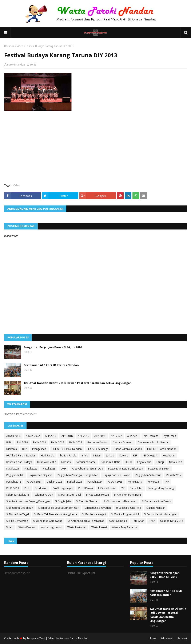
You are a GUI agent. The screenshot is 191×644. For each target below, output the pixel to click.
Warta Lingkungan (51, 527)
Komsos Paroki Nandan (74, 638)
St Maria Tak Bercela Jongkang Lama (55, 514)
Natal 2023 (49, 469)
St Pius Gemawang (17, 521)
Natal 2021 (13, 469)
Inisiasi (97, 455)
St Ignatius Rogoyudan (98, 508)
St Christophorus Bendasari (120, 501)
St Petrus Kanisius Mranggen (161, 514)
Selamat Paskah (44, 495)
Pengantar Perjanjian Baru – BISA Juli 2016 (53, 347)
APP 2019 (83, 436)
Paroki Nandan (16, 65)
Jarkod (110, 455)
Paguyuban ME (15, 475)
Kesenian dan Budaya (19, 462)
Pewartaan (154, 482)
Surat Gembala (118, 521)
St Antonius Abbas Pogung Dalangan (28, 501)
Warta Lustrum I (77, 527)
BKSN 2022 (76, 442)
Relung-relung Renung (161, 488)
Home (153, 638)
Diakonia (12, 449)
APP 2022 (116, 436)
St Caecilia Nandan (87, 501)
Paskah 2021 (34, 482)
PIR (167, 482)
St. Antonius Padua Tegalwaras (86, 521)
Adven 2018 (13, 436)
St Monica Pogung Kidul (125, 514)
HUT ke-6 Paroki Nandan (162, 449)
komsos (66, 462)
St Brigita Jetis (63, 501)
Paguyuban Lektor (159, 469)
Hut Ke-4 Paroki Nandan (128, 449)
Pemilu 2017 (135, 482)
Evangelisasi (39, 449)
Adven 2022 (33, 436)
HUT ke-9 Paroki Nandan (21, 455)
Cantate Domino (123, 442)
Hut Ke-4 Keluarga (98, 449)
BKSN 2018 (39, 442)
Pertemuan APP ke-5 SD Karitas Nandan (51, 365)
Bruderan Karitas (98, 442)
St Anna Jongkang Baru (128, 495)
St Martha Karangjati (94, 514)
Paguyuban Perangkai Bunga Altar (78, 475)
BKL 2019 (22, 442)
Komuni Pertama (86, 462)
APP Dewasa (151, 436)
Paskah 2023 (75, 482)
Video (20, 46)
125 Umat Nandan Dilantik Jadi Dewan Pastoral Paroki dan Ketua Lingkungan (78, 383)
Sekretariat (167, 638)
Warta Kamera (27, 527)
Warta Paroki (99, 527)
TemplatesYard (36, 638)
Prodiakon (41, 488)
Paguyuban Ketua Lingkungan (126, 469)
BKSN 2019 (58, 442)
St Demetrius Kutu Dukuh (156, 501)
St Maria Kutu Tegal (70, 495)
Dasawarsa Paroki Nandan (154, 442)
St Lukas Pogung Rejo (129, 508)
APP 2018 (67, 436)
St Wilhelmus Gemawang (48, 521)
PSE (123, 488)
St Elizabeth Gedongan (20, 508)
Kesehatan (169, 455)
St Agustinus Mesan (98, 495)
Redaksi (182, 638)
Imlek (85, 455)
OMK (63, 469)
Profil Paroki (86, 488)
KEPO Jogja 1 (150, 455)
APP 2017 (51, 436)
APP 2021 (100, 436)
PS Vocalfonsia (107, 488)
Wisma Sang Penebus (125, 527)
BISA (9, 442)
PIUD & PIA (13, 488)
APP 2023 (133, 436)
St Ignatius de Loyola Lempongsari (59, 508)
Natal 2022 (31, 469)
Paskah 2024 (95, 482)
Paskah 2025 (115, 482)
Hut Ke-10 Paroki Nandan (67, 449)
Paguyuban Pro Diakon (117, 475)
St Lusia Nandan (156, 508)
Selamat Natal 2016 (18, 495)
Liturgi (160, 462)
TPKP (152, 521)
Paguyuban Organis (41, 475)
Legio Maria (144, 462)
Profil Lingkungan (63, 488)
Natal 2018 (176, 462)
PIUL (27, 488)
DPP (25, 449)
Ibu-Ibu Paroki (68, 455)
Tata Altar (138, 521)
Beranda (9, 46)
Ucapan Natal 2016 (172, 521)
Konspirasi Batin (111, 462)
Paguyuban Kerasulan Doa (87, 469)
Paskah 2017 (174, 475)
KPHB (129, 462)
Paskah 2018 (14, 482)
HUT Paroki (48, 455)
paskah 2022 (54, 482)
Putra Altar (136, 488)
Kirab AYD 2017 (47, 462)
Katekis (124, 455)
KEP (135, 455)
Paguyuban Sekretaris (148, 475)
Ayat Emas (170, 436)
